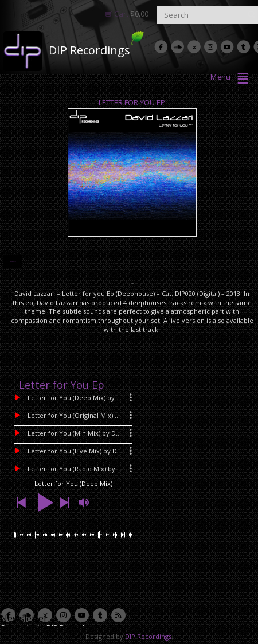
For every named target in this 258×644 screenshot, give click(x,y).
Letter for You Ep (132, 102)
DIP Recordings (89, 50)
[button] (21, 503)
